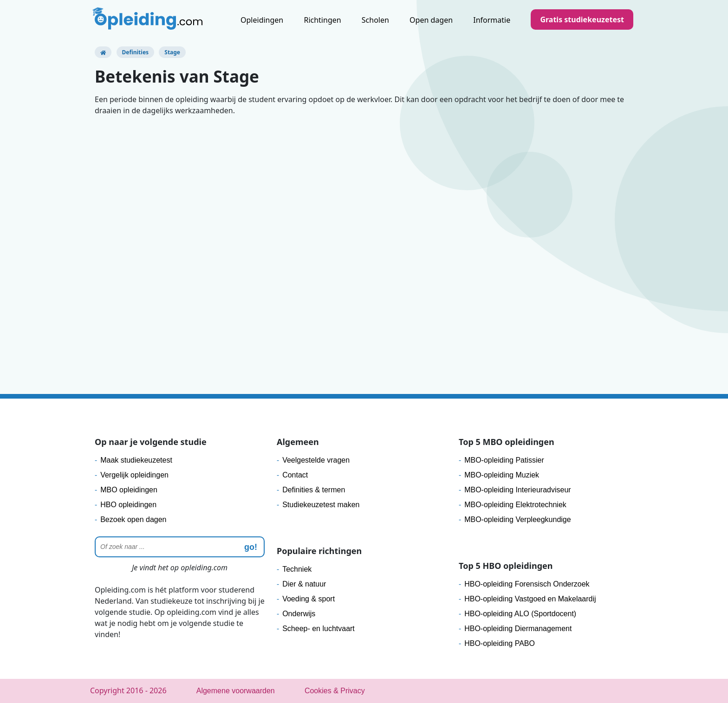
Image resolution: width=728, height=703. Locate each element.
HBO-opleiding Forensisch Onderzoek (527, 584)
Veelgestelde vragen (316, 460)
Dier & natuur (304, 584)
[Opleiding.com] (103, 52)
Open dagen (431, 20)
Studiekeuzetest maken (321, 505)
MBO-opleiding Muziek (502, 475)
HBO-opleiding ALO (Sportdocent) (520, 614)
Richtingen (322, 20)
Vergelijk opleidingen (134, 475)
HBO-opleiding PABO (500, 643)
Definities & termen (314, 490)
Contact (295, 475)
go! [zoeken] (251, 547)
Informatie (492, 20)
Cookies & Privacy (335, 691)
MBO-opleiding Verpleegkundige (517, 519)
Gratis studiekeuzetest (582, 19)
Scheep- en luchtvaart (318, 629)
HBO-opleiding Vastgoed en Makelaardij (530, 599)
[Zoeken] (180, 547)
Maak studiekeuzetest (136, 460)
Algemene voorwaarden (236, 691)
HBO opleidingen (128, 505)
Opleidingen (262, 20)
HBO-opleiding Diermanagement (518, 629)
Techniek (297, 569)
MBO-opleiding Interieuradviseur (517, 490)
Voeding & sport (309, 599)
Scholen (375, 20)
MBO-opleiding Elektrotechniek (515, 505)
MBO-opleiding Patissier (504, 460)
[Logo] (149, 21)
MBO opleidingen (129, 490)
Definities (136, 52)
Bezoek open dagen (133, 519)
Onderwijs (299, 614)
